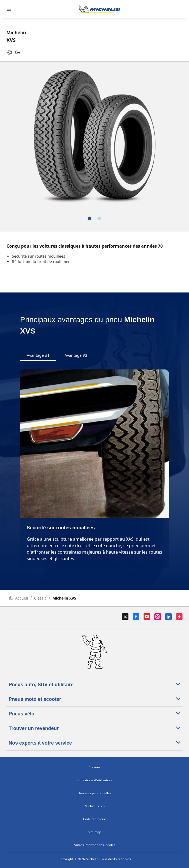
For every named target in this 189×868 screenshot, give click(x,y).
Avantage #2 (76, 355)
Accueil (18, 598)
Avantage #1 (38, 355)
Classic (40, 598)
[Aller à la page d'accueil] (100, 9)
